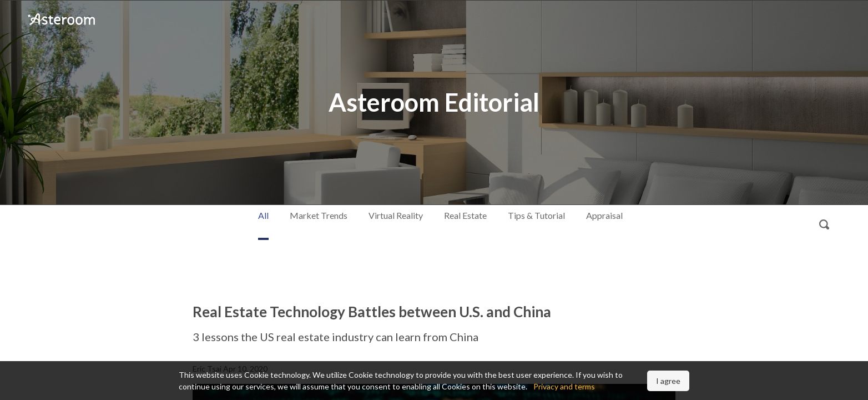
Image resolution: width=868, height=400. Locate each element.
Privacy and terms (564, 386)
